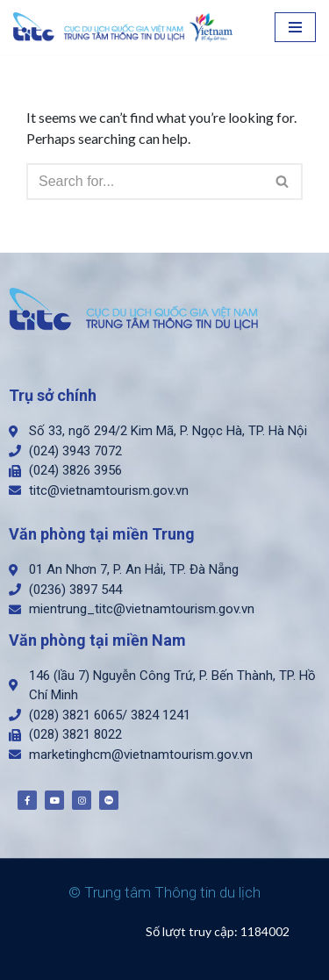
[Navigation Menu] (295, 27)
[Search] (145, 182)
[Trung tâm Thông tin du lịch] (127, 27)
